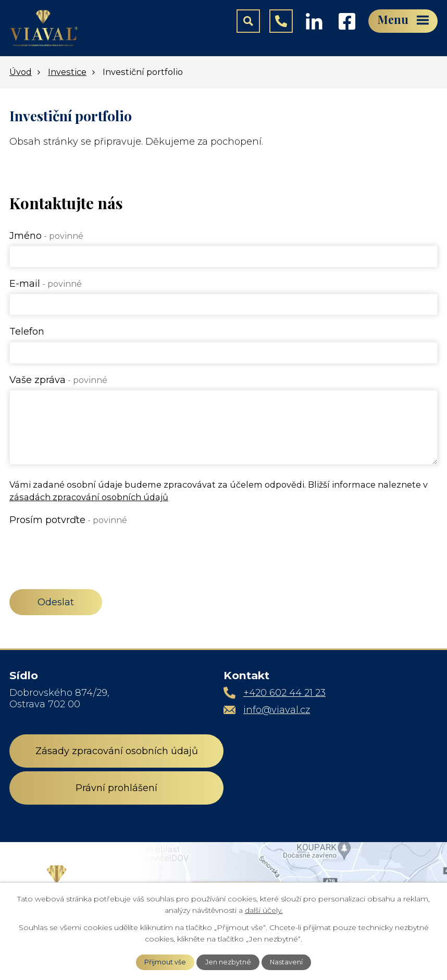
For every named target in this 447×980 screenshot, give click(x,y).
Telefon (27, 332)
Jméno (46, 236)
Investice (67, 72)
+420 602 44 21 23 (284, 693)
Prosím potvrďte (68, 520)
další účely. (264, 910)
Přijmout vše (165, 962)
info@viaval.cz (277, 710)
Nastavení (286, 962)
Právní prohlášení (116, 788)
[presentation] (89, 550)
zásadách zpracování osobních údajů (89, 497)
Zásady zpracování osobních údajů (117, 751)
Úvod (21, 72)
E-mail (46, 284)
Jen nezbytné (228, 962)
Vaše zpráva (58, 380)
